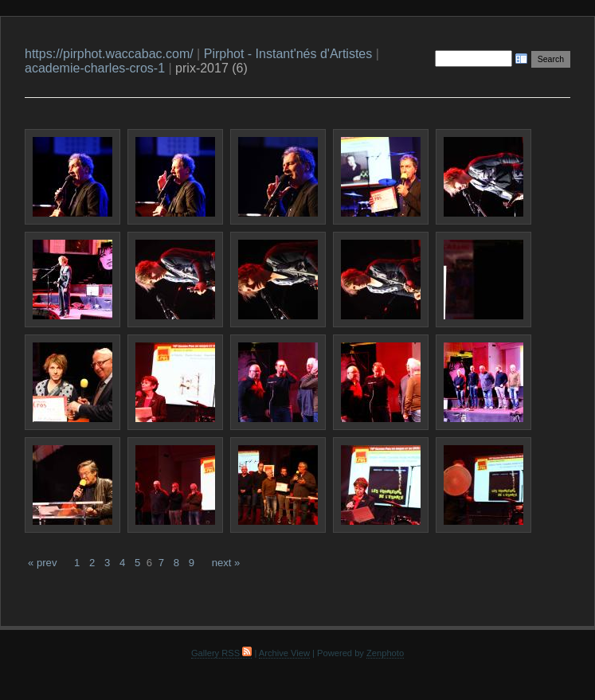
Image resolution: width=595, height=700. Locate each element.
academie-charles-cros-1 (95, 68)
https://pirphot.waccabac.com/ (109, 54)
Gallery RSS (221, 653)
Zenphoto (385, 653)
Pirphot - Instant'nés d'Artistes (288, 54)
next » (226, 563)
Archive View (284, 653)
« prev (42, 563)
